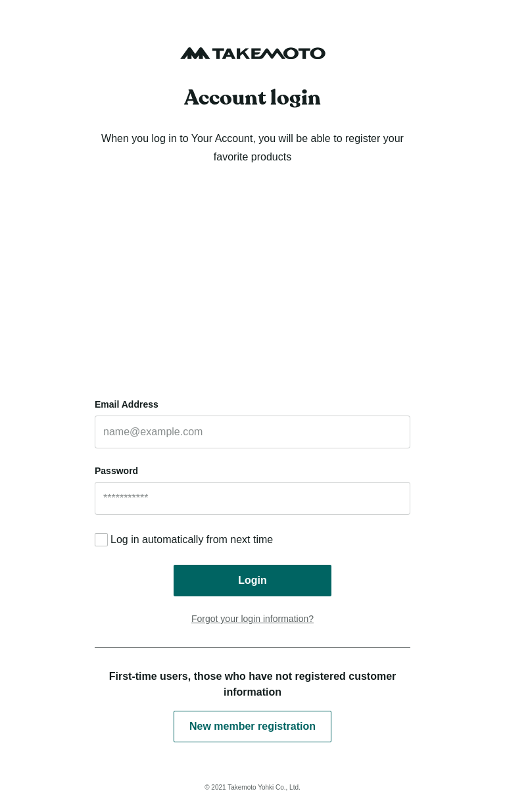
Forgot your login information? (252, 619)
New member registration (252, 726)
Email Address (127, 404)
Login (252, 580)
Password (116, 471)
